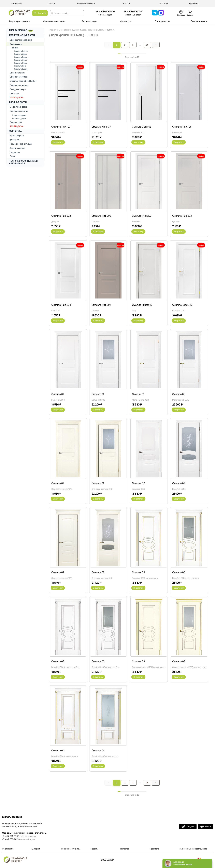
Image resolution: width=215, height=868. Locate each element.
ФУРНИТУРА (15, 131)
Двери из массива (18, 77)
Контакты (124, 849)
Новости (94, 849)
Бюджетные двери (19, 107)
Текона (15, 48)
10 (147, 45)
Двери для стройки (19, 85)
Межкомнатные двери (69, 30)
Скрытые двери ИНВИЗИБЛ (23, 81)
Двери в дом (16, 122)
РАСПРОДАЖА (17, 98)
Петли (13, 156)
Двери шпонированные (21, 40)
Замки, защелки (17, 148)
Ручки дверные (17, 136)
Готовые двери (19, 118)
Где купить (154, 849)
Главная (53, 30)
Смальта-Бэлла (21, 51)
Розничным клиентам (71, 849)
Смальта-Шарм (21, 69)
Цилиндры (15, 152)
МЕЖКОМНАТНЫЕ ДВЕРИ (22, 35)
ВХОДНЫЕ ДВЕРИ (18, 102)
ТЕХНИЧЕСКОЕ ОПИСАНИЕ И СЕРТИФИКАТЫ (23, 162)
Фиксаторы (15, 140)
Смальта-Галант (21, 57)
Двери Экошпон (17, 73)
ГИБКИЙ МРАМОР (21, 30)
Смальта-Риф (20, 66)
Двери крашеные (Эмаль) (93, 30)
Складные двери (18, 89)
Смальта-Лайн (20, 60)
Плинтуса (14, 94)
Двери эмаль (16, 44)
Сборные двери (19, 115)
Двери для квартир (19, 111)
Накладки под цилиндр (21, 144)
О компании (8, 849)
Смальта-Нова (20, 63)
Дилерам (36, 849)
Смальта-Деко (20, 54)
